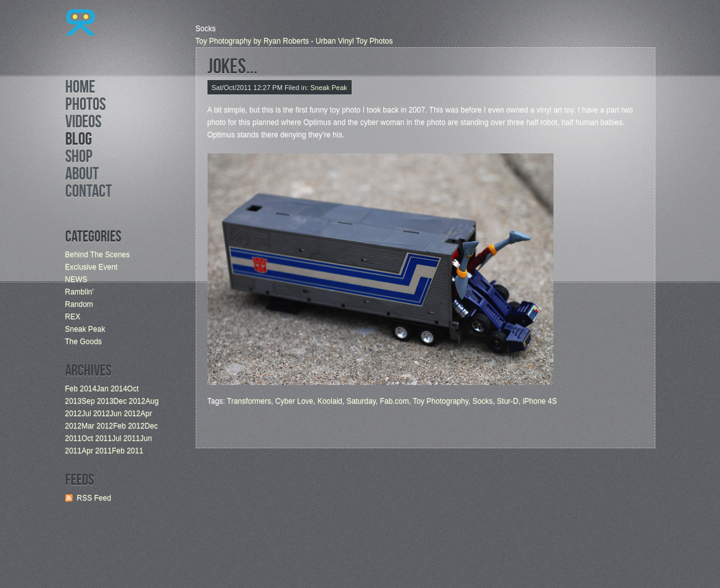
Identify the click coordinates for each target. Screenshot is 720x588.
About (82, 176)
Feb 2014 (81, 389)
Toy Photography (441, 401)
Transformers (249, 401)
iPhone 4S (540, 401)
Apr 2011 (97, 451)
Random (79, 304)
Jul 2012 (95, 414)
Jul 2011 (126, 438)
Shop (79, 158)
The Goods (84, 341)
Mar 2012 (97, 426)
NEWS (76, 279)
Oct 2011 (97, 438)
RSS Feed (94, 498)
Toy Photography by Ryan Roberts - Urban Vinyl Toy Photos (294, 41)
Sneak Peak (85, 329)
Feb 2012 (129, 426)
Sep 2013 (97, 401)
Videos (83, 124)
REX (73, 317)
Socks (482, 401)
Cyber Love (294, 401)
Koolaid (330, 401)
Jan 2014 (112, 389)
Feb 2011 (128, 451)
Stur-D (508, 401)
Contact (89, 193)
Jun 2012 (125, 414)
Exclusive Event (92, 267)
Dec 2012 (130, 401)
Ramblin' (80, 292)
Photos (85, 106)
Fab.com (394, 401)
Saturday (361, 401)
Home (80, 89)
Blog (79, 141)
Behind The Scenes (98, 255)
